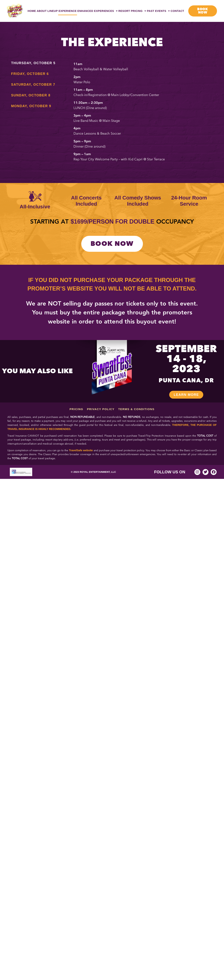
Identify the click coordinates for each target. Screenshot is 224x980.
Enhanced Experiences (97, 11)
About (42, 11)
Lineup (53, 11)
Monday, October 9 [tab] (31, 106)
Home (32, 11)
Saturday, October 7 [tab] (33, 85)
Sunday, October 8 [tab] (31, 95)
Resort (124, 11)
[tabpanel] (144, 113)
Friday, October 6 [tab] (30, 74)
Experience (68, 11)
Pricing (139, 11)
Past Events (158, 11)
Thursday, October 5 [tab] (33, 63)
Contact (177, 11)
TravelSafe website (81, 450)
